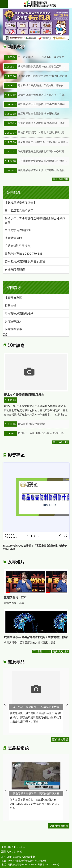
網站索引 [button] (4, 4)
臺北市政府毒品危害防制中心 (40, 4)
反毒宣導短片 (13, 321)
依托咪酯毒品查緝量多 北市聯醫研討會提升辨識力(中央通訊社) (37, 161)
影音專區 (16, 455)
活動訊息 (16, 345)
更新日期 (6, 847)
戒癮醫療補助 (13, 238)
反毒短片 (16, 562)
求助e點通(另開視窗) (18, 246)
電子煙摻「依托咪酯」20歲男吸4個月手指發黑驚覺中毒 (37, 86)
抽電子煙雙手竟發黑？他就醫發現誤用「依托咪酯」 (37, 67)
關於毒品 (16, 662)
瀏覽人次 (6, 852)
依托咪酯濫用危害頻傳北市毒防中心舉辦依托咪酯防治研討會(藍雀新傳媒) (37, 152)
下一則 (37, 651)
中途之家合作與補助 (18, 230)
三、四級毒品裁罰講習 (19, 211)
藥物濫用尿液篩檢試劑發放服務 (25, 262)
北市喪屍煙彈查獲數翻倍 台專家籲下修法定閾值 (37, 123)
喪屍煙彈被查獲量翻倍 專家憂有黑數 (32, 114)
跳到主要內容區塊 (2, 2)
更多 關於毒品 (60, 739)
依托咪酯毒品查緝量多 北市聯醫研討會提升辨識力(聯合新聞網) (37, 170)
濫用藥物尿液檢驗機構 (19, 313)
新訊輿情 (16, 47)
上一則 (47, 651)
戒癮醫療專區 (13, 298)
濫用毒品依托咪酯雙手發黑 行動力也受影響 (36, 76)
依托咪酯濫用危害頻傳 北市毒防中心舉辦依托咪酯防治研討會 (37, 104)
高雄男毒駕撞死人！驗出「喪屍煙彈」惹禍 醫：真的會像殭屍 (37, 133)
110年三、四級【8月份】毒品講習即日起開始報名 (37, 433)
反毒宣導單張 (13, 329)
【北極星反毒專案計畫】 (21, 203)
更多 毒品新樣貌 (59, 826)
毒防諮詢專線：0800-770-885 (24, 254)
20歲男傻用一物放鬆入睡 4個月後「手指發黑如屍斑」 (37, 95)
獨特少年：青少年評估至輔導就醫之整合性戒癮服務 (35, 220)
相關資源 (14, 288)
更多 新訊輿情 (61, 179)
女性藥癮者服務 (15, 269)
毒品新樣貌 (18, 748)
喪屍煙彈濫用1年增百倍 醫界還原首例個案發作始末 (37, 142)
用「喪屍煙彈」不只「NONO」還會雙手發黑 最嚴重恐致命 (37, 57)
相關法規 (10, 306)
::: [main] (2, 8)
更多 (5, 335)
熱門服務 (14, 193)
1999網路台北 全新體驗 (24, 424)
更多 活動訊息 (61, 442)
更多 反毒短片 (61, 651)
